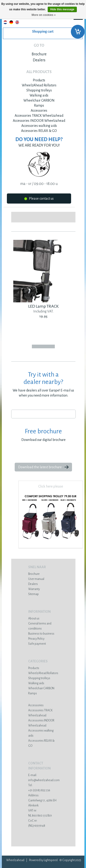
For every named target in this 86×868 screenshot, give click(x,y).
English (17, 22)
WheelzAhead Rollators (39, 85)
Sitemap (33, 594)
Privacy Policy (36, 639)
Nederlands (5, 22)
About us (34, 618)
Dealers (39, 60)
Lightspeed (51, 860)
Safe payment (37, 644)
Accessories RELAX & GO (39, 131)
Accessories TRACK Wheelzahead (39, 116)
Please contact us (39, 199)
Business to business (41, 634)
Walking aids (39, 95)
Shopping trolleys (39, 90)
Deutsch (11, 22)
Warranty (34, 589)
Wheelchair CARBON (39, 100)
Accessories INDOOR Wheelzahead (39, 121)
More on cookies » (44, 15)
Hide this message (62, 9)
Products (39, 80)
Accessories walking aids (39, 126)
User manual (36, 579)
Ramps (39, 105)
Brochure (39, 54)
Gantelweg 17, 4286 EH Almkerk (43, 800)
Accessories (39, 111)
